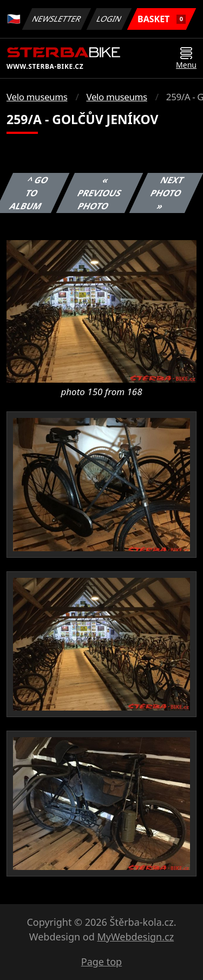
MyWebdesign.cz (135, 937)
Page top (101, 962)
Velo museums (37, 97)
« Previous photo (100, 193)
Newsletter (56, 19)
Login (109, 19)
